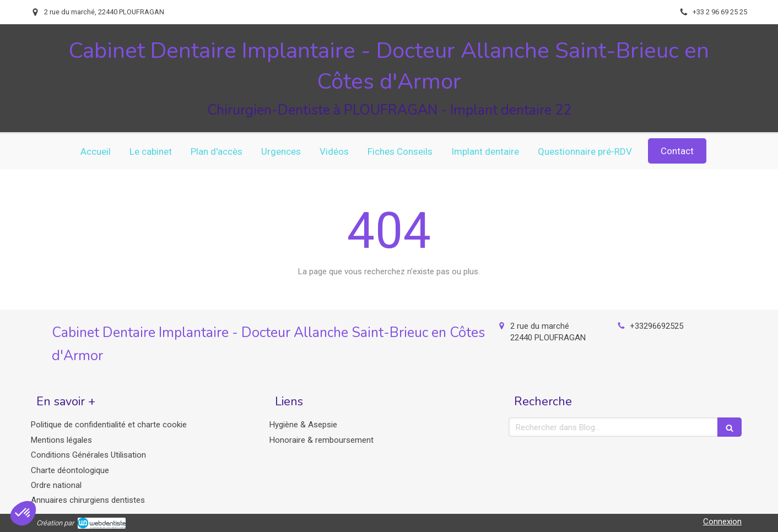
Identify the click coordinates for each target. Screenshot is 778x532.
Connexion (722, 522)
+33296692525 (657, 326)
